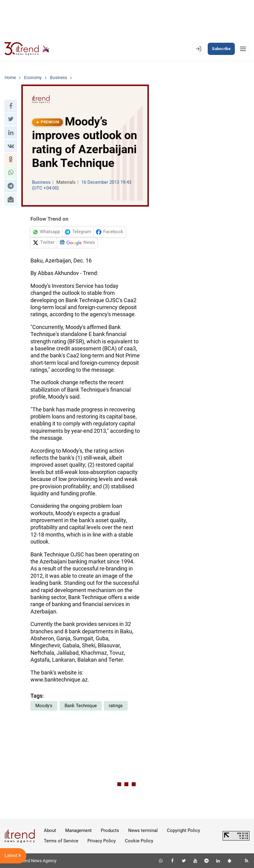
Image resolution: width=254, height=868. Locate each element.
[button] (11, 106)
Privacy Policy (102, 841)
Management (78, 830)
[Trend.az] (27, 49)
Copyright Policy (183, 830)
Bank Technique (81, 706)
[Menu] (243, 49)
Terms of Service (61, 841)
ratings (116, 706)
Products (110, 830)
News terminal (143, 830)
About (50, 830)
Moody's (44, 706)
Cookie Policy (139, 841)
